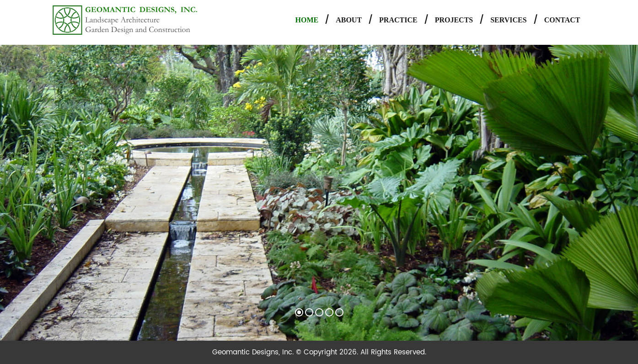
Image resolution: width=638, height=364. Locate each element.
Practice (398, 20)
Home (307, 20)
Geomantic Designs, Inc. (254, 352)
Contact (562, 20)
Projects (454, 20)
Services (508, 20)
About (349, 20)
